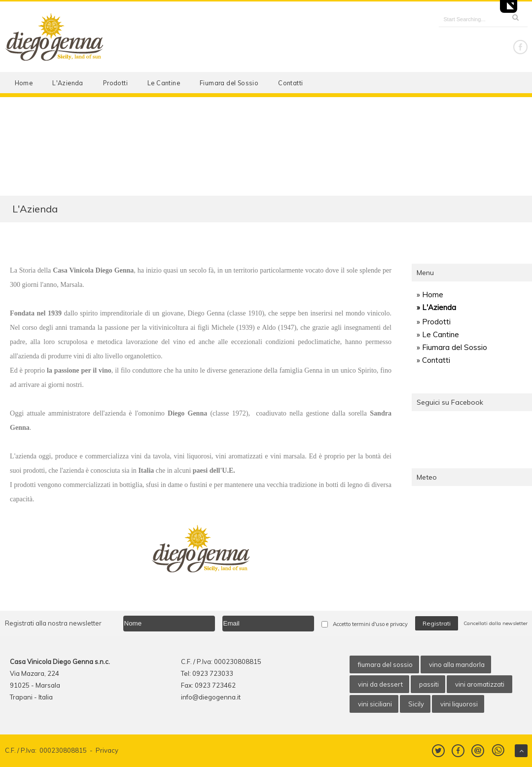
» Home (430, 295)
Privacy (107, 750)
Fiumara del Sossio (229, 83)
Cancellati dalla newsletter (496, 623)
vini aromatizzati (480, 684)
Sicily (416, 704)
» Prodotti (434, 322)
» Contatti (433, 360)
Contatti (290, 83)
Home (24, 83)
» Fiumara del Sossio (452, 347)
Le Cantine (164, 83)
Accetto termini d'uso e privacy (370, 624)
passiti (429, 684)
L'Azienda (68, 83)
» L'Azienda (436, 307)
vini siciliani (375, 704)
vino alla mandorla (457, 664)
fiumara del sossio (385, 664)
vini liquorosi (459, 704)
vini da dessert (380, 684)
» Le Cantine (438, 334)
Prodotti (115, 83)
